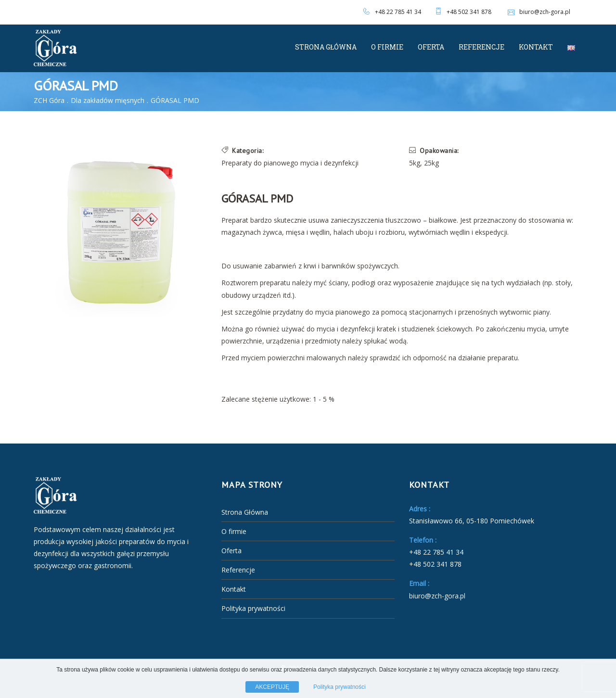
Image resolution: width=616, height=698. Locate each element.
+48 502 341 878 (469, 12)
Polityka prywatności (253, 608)
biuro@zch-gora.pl (538, 12)
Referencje (481, 47)
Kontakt (536, 47)
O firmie (387, 47)
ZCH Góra (49, 100)
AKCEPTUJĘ (272, 687)
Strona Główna (326, 47)
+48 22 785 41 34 (398, 12)
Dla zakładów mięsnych (108, 100)
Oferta (431, 47)
